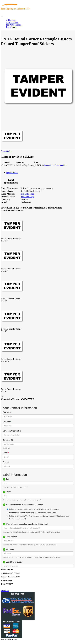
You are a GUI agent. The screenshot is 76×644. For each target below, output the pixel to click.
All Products (11, 20)
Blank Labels (12, 27)
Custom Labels (12, 23)
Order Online (6, 151)
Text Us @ (10, 588)
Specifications (12, 173)
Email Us (5, 591)
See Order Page (28, 194)
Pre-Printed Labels (14, 25)
